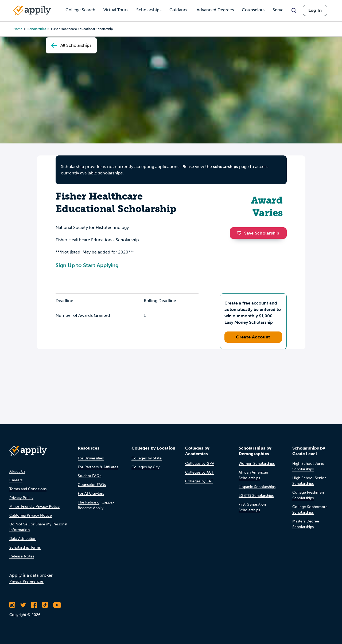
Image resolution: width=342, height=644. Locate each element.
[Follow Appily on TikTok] (45, 605)
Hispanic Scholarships (257, 487)
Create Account (253, 337)
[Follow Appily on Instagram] (12, 605)
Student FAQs (90, 476)
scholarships (226, 167)
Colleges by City (145, 467)
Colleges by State (147, 458)
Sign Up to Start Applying (87, 265)
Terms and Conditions (28, 489)
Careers (16, 480)
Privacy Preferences (26, 581)
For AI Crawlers (91, 493)
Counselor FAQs (92, 485)
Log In (315, 10)
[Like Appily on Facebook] (34, 605)
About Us (17, 471)
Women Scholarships (257, 464)
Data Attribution (23, 539)
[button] (240, 233)
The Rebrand (89, 502)
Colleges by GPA (200, 464)
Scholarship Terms (25, 547)
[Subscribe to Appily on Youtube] (57, 605)
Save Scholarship (258, 233)
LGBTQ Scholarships (256, 496)
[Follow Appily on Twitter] (23, 605)
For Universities (91, 458)
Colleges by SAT (199, 481)
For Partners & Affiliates (98, 467)
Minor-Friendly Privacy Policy (34, 507)
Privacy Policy (21, 498)
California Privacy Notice (31, 515)
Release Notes (22, 556)
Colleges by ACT (199, 472)
